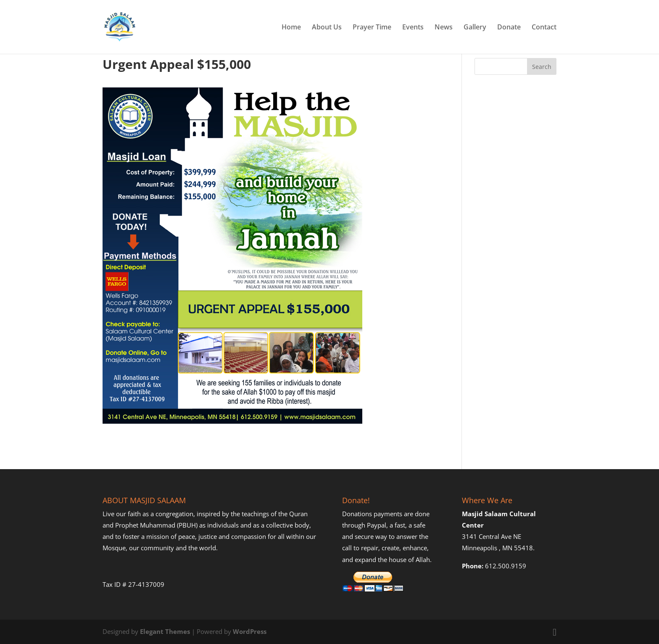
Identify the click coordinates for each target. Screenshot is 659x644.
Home (291, 28)
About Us (327, 28)
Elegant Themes (165, 631)
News (444, 28)
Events (413, 28)
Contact (544, 28)
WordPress (250, 631)
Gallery (475, 28)
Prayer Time (372, 28)
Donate (509, 28)
